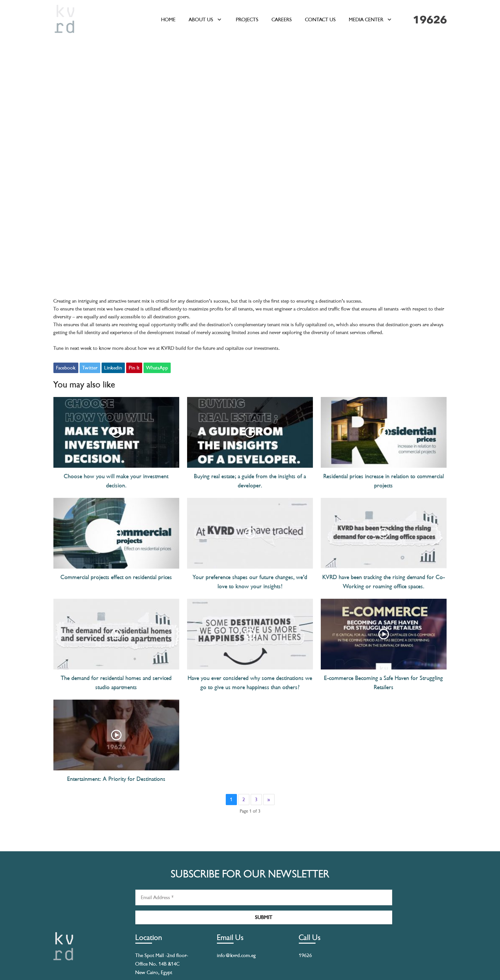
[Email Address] (264, 897)
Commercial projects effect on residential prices (116, 577)
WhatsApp (157, 368)
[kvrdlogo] (65, 20)
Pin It (134, 368)
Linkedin (113, 368)
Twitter (90, 368)
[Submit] (264, 917)
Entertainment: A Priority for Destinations (116, 779)
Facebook (66, 368)
